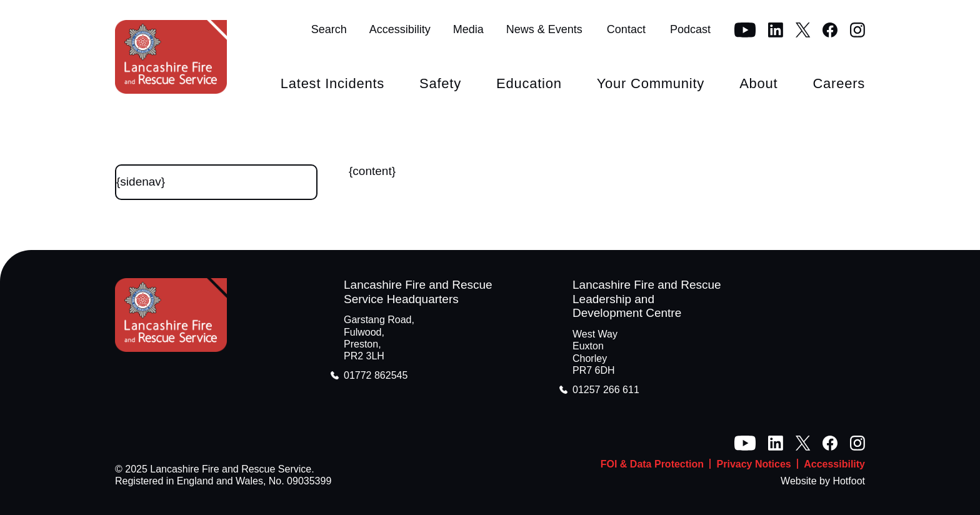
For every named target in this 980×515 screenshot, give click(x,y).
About (758, 83)
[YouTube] (745, 30)
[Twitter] (803, 30)
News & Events (544, 29)
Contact (626, 29)
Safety (440, 83)
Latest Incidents (332, 83)
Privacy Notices (754, 464)
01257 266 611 (606, 390)
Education (529, 83)
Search (329, 29)
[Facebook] (830, 30)
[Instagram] (857, 30)
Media (468, 29)
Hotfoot (849, 481)
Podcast (690, 29)
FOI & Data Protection (652, 464)
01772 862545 (376, 375)
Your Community (651, 83)
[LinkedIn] (776, 30)
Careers (839, 83)
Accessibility (400, 29)
